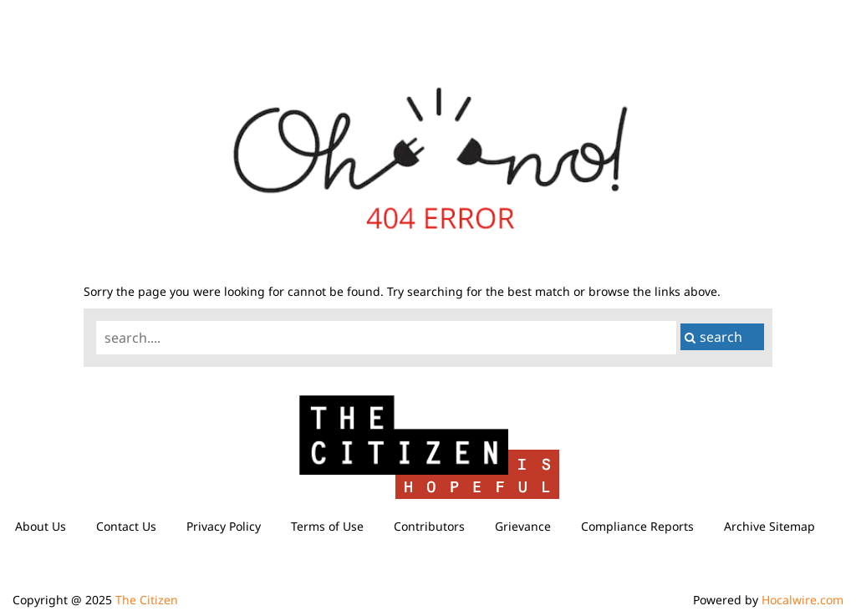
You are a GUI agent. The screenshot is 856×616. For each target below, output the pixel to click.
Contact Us (126, 526)
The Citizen (147, 600)
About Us (41, 526)
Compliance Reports (637, 526)
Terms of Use (327, 526)
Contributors (429, 526)
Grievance (523, 526)
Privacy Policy (224, 526)
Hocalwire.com (802, 600)
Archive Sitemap (769, 526)
